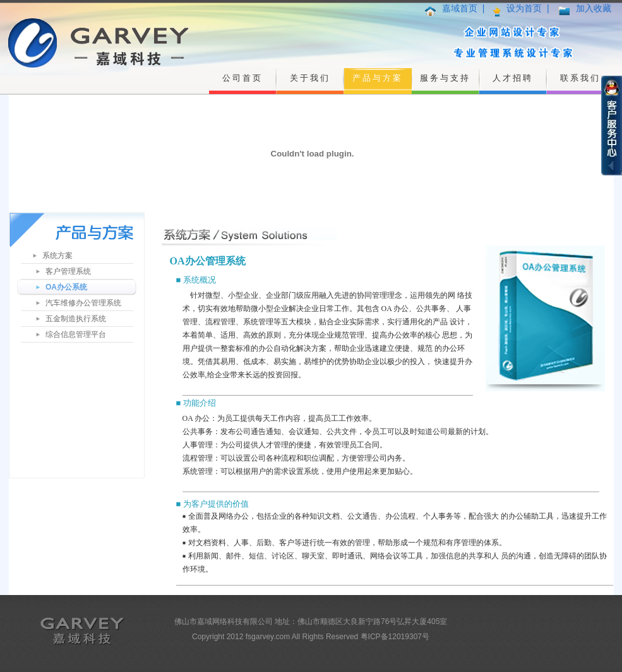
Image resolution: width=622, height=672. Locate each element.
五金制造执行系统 (76, 319)
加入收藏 (594, 8)
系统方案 (57, 256)
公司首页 (242, 78)
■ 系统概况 (196, 280)
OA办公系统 (66, 287)
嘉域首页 (460, 8)
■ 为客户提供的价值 (212, 504)
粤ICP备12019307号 (395, 637)
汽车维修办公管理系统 (83, 303)
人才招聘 (513, 78)
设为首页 (524, 8)
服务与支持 (445, 78)
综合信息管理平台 (76, 334)
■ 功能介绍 (196, 403)
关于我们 (310, 78)
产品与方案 (378, 78)
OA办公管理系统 (208, 261)
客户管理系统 (68, 271)
